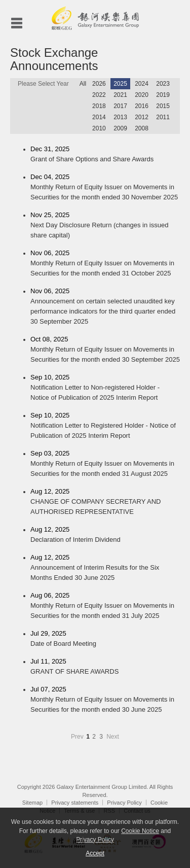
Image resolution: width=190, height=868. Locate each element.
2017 (120, 106)
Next (113, 737)
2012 (142, 117)
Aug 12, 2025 (105, 502)
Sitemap (32, 803)
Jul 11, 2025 (105, 667)
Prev (78, 737)
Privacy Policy (124, 803)
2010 (99, 128)
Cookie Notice (140, 831)
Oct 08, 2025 (105, 350)
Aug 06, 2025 (105, 606)
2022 (99, 95)
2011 (163, 117)
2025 (120, 84)
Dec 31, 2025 (105, 155)
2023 (163, 84)
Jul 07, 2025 (105, 700)
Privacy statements (75, 803)
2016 (142, 106)
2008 (142, 128)
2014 (99, 117)
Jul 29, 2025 (105, 639)
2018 (99, 106)
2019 (163, 95)
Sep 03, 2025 (105, 464)
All (83, 84)
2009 (120, 128)
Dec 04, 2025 (105, 188)
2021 (120, 95)
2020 (142, 95)
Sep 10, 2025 (105, 388)
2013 (120, 117)
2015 (163, 106)
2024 (142, 84)
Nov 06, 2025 (105, 264)
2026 (99, 84)
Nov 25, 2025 (105, 226)
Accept (95, 853)
